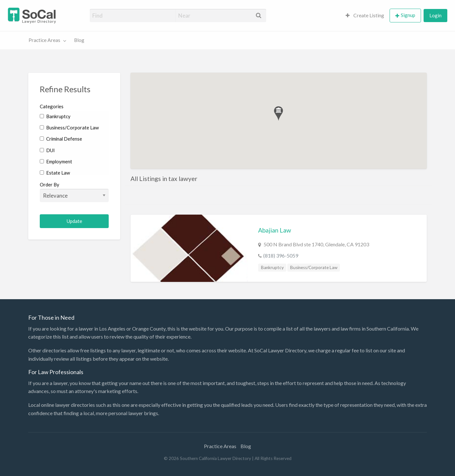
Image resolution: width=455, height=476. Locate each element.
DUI (47, 150)
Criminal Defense (61, 139)
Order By (74, 192)
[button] (278, 114)
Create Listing (365, 15)
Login (435, 15)
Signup (408, 15)
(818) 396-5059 (281, 255)
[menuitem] (365, 16)
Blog (79, 40)
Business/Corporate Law (69, 127)
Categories (52, 106)
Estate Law (55, 173)
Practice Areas (44, 40)
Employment (56, 161)
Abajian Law (275, 230)
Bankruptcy (55, 116)
